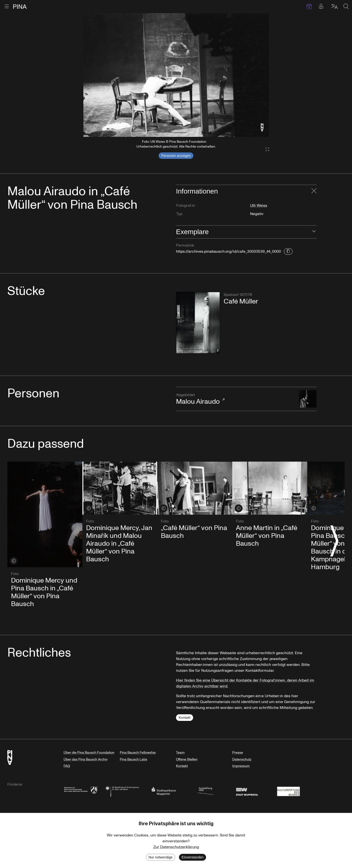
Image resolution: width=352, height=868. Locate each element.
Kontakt (185, 718)
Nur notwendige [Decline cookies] (161, 857)
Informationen (197, 191)
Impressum (241, 766)
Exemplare (192, 232)
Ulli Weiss (259, 206)
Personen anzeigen (176, 156)
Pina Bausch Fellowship (138, 753)
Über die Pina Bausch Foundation (89, 753)
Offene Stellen (187, 759)
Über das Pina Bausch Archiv (86, 759)
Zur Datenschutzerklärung (176, 847)
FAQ (67, 766)
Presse (238, 753)
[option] (176, 75)
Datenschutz (242, 759)
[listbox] (176, 75)
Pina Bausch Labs (133, 759)
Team (180, 753)
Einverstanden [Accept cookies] (193, 857)
